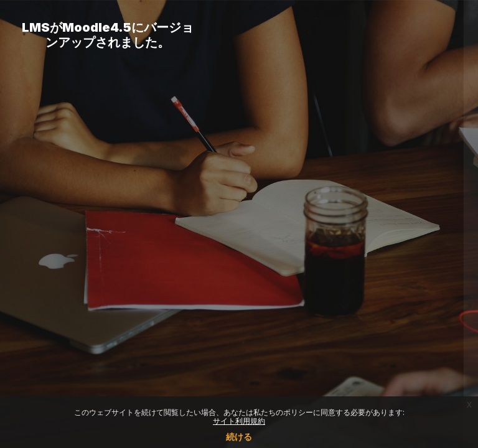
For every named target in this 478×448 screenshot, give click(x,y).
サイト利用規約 (239, 421)
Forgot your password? (415, 278)
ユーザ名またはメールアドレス (296, 162)
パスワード (257, 222)
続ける (239, 436)
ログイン (347, 313)
